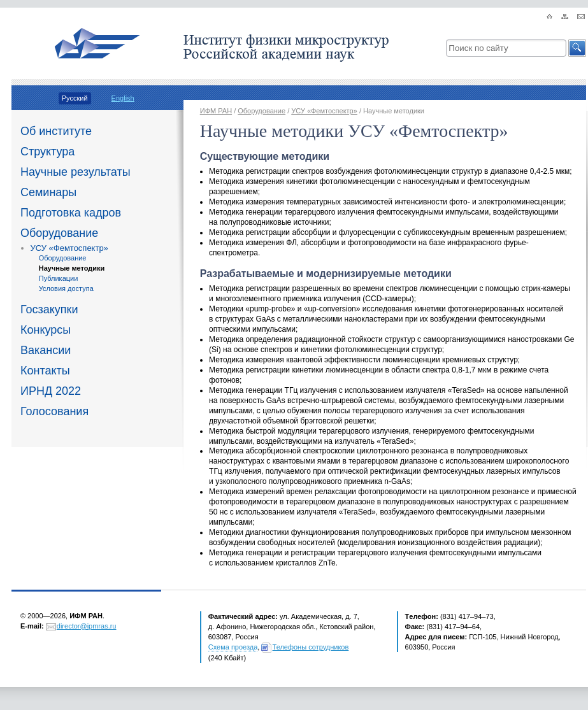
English (123, 98)
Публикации (59, 278)
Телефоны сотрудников (311, 647)
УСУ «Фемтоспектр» (69, 248)
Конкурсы (46, 330)
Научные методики (72, 268)
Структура (47, 152)
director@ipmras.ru (87, 626)
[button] (577, 48)
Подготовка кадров (71, 213)
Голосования (54, 411)
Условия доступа (66, 288)
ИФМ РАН (216, 111)
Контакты (45, 371)
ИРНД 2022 (51, 391)
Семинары (48, 192)
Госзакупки (49, 309)
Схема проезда (233, 647)
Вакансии (46, 350)
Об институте (56, 131)
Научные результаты (75, 172)
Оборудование (59, 233)
